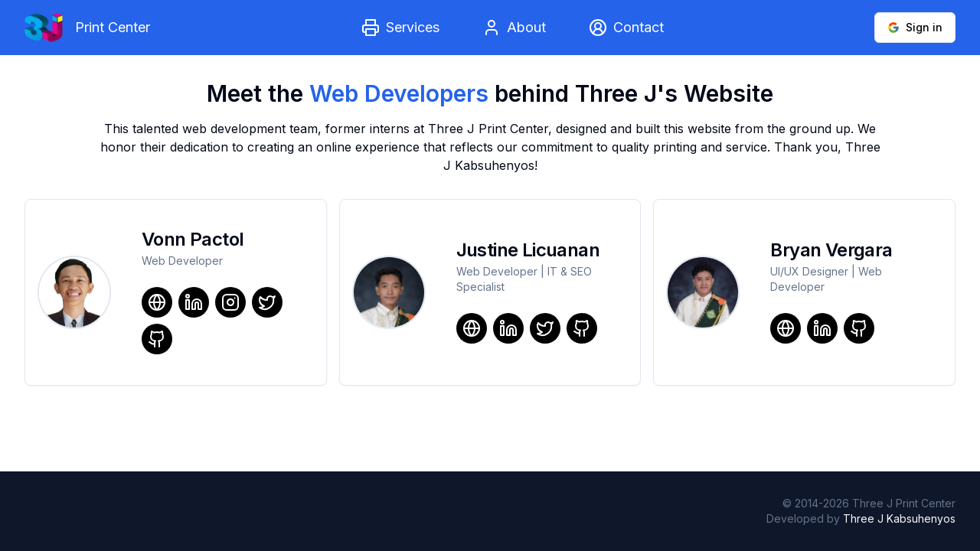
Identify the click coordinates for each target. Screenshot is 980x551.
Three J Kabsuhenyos (899, 518)
